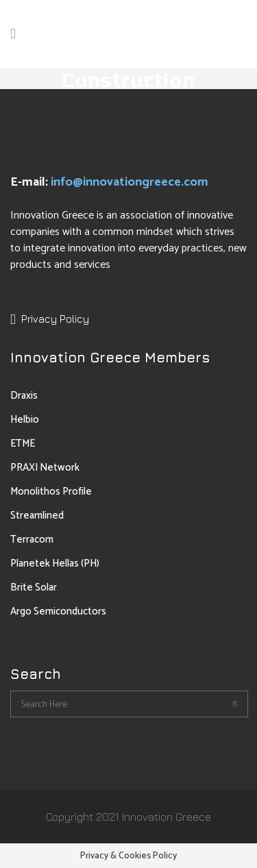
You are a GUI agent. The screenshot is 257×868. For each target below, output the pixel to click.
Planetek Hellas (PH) (55, 563)
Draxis (24, 396)
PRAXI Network (45, 468)
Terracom (32, 540)
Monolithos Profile (51, 492)
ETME (23, 444)
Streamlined (37, 516)
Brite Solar (34, 587)
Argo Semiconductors (58, 611)
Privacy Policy (55, 319)
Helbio (25, 420)
